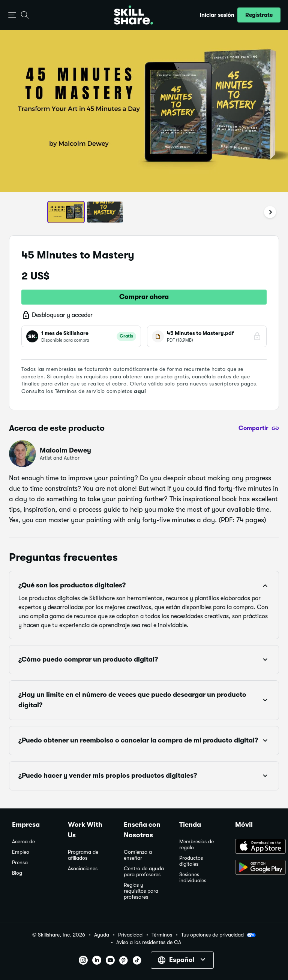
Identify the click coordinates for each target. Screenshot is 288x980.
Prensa (20, 863)
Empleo (21, 852)
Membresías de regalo (196, 845)
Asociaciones (83, 869)
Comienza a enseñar (138, 855)
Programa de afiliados (83, 855)
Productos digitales (191, 861)
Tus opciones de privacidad (218, 935)
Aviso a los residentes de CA (149, 942)
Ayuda (102, 935)
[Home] (133, 15)
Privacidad (130, 935)
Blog (17, 873)
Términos (162, 935)
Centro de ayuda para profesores (144, 872)
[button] (12, 15)
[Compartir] (259, 428)
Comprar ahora (144, 297)
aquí (140, 391)
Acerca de (23, 842)
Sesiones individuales (193, 878)
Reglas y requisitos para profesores (141, 891)
